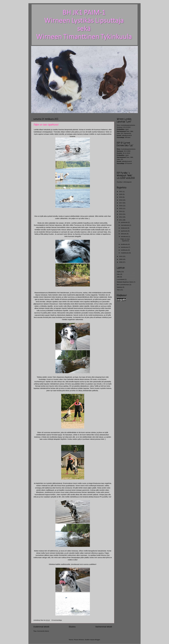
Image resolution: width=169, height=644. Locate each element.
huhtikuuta (124, 250)
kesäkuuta (124, 244)
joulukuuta (124, 222)
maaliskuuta (125, 253)
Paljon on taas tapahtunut (46, 125)
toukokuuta (125, 247)
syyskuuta (124, 231)
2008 (121, 262)
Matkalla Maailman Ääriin (125, 282)
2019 (121, 197)
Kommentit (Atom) (43, 631)
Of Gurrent (128, 163)
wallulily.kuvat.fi (127, 135)
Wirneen (128, 137)
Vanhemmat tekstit (104, 627)
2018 (121, 200)
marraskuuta (125, 225)
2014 (121, 211)
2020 (121, 194)
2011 (121, 220)
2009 (121, 259)
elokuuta (124, 234)
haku (118, 274)
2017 (121, 203)
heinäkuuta (125, 237)
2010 (121, 256)
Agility (119, 272)
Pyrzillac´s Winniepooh (124, 182)
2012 (121, 217)
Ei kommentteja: (57, 620)
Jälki (118, 277)
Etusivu (72, 627)
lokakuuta (124, 228)
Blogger (98, 640)
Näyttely (119, 287)
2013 (121, 214)
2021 (121, 192)
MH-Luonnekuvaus (123, 285)
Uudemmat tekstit (41, 627)
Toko (118, 290)
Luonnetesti (121, 279)
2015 (121, 208)
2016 (121, 206)
